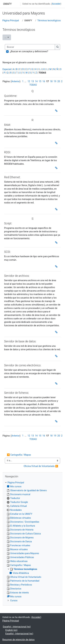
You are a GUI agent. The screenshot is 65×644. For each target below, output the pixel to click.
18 (51, 81)
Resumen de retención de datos (18, 640)
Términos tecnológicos (49, 20)
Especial (7, 69)
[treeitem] (32, 542)
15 (40, 81)
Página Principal (11, 20)
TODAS (33, 85)
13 (32, 81)
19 (55, 81)
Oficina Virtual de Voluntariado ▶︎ (41, 466)
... (8, 37)
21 (62, 81)
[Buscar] (30, 47)
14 (36, 81)
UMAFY (7, 4)
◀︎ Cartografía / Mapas (19, 455)
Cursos (14, 600)
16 (44, 81)
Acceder (56, 4)
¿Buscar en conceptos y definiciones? (29, 51)
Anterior (16, 81)
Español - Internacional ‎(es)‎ (17, 627)
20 (59, 81)
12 (29, 81)
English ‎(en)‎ (11, 630)
